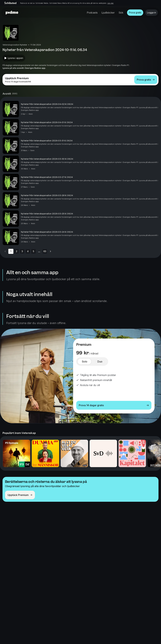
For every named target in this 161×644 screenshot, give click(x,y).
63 (45, 251)
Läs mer (110, 3)
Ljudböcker (108, 13)
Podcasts (92, 13)
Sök (121, 13)
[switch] (84, 362)
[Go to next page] (50, 251)
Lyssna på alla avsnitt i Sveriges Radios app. (24, 68)
